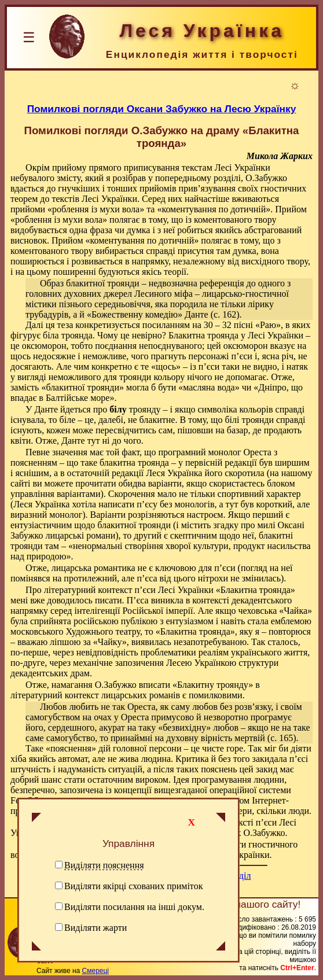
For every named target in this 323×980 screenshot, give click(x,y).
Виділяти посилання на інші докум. (134, 907)
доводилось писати (84, 600)
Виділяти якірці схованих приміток (133, 886)
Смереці (96, 971)
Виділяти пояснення (104, 865)
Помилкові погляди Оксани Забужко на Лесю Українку (162, 109)
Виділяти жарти (96, 928)
